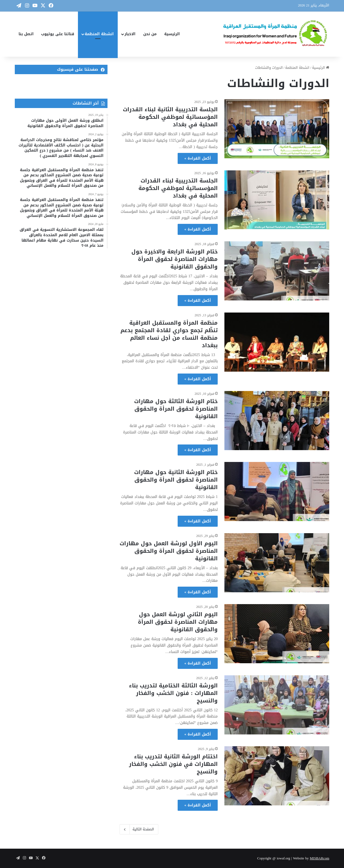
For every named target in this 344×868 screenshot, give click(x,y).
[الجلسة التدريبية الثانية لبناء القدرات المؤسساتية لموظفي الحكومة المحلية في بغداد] (277, 129)
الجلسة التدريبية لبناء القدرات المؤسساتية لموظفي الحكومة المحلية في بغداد (178, 188)
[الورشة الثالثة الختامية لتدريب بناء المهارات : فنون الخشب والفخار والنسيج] (277, 705)
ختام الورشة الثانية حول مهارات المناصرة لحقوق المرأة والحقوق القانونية (176, 480)
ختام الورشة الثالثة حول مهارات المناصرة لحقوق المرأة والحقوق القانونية (176, 409)
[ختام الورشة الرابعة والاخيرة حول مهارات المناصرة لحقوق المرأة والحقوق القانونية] (277, 271)
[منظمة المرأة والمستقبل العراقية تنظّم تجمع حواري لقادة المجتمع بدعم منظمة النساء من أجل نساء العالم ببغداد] (277, 342)
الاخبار (130, 34)
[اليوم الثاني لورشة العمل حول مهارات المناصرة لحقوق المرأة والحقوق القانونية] (277, 634)
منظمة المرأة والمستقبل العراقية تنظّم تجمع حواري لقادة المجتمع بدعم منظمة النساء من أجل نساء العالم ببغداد (169, 334)
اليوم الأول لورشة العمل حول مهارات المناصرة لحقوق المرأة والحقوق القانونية (169, 551)
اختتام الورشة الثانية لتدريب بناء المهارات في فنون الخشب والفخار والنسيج (173, 764)
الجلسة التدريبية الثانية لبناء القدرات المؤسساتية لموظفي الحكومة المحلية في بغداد (170, 117)
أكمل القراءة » (198, 158)
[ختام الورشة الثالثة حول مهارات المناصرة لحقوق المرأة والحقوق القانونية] (277, 421)
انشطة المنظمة (99, 34)
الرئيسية (172, 34)
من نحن (150, 34)
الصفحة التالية (139, 829)
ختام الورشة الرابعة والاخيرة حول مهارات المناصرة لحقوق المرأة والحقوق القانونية (175, 259)
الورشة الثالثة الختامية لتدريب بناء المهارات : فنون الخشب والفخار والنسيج (173, 693)
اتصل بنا (26, 34)
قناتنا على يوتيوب (58, 34)
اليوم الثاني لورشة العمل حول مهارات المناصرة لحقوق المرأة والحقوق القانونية (178, 622)
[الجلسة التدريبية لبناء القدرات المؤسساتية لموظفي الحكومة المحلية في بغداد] (277, 200)
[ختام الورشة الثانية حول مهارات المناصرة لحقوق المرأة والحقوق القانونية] (277, 492)
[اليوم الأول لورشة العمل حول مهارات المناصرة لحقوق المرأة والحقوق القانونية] (277, 563)
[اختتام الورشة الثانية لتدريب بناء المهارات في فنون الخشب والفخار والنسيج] (277, 776)
